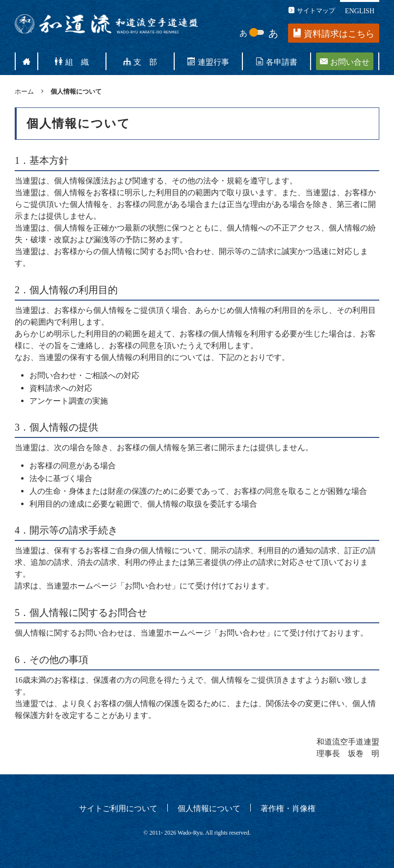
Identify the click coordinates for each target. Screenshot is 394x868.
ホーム (24, 91)
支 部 (140, 61)
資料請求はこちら (334, 34)
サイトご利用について (118, 808)
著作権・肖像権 (288, 808)
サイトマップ (312, 10)
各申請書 (276, 61)
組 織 (72, 61)
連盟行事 (208, 61)
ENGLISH (360, 10)
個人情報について (209, 808)
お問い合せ (345, 61)
